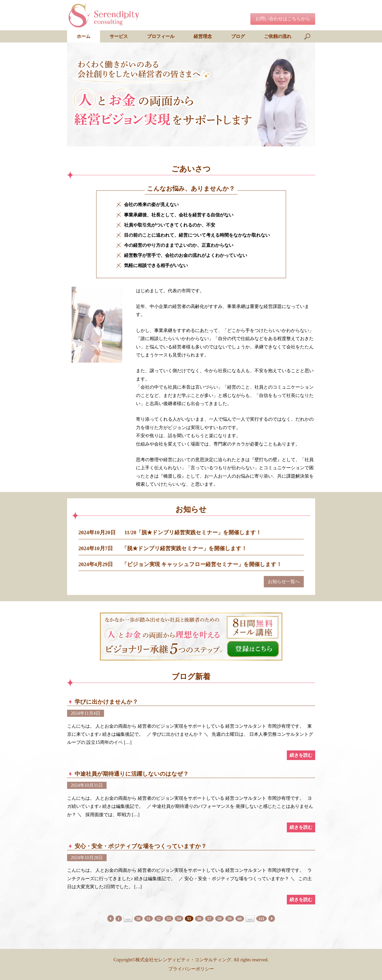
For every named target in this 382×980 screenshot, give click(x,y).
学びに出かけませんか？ (106, 702)
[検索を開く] (308, 36)
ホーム (84, 36)
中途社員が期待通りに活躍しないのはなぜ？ (134, 774)
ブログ (238, 36)
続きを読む (301, 755)
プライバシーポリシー (191, 969)
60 (240, 919)
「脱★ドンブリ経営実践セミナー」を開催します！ (184, 548)
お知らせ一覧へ (284, 582)
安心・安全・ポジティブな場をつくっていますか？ (141, 846)
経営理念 (203, 36)
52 (159, 919)
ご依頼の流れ (278, 36)
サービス (119, 36)
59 (230, 919)
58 (219, 919)
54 (179, 919)
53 (169, 919)
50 (138, 919)
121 (262, 919)
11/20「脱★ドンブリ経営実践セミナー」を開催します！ (193, 532)
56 (199, 919)
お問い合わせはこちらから (283, 19)
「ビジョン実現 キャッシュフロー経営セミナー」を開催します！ (202, 564)
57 (209, 919)
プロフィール (161, 36)
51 (149, 919)
